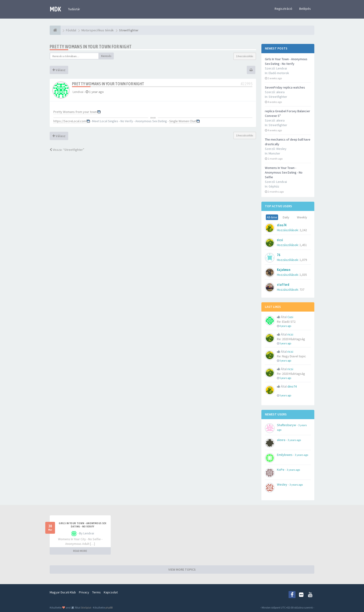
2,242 (303, 230)
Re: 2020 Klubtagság (291, 339)
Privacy (84, 592)
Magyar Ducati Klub (63, 592)
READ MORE (80, 551)
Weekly (302, 217)
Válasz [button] (59, 70)
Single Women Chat (183, 121)
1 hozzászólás (245, 56)
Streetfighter (278, 97)
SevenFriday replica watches (285, 87)
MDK (55, 9)
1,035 (303, 275)
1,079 (303, 260)
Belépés (305, 9)
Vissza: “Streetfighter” (67, 150)
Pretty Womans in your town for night (91, 47)
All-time (272, 217)
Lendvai (78, 92)
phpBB (109, 607)
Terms (96, 592)
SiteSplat (86, 607)
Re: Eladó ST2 (286, 322)
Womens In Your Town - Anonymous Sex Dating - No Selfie (284, 172)
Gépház (274, 186)
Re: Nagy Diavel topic (291, 356)
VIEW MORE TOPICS (182, 569)
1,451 (303, 245)
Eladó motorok (279, 73)
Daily (286, 217)
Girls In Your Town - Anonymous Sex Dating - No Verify (82, 525)
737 (302, 290)
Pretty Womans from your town (75, 112)
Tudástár (74, 9)
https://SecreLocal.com (70, 121)
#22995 (247, 84)
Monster (274, 153)
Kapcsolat (111, 592)
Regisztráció (283, 9)
